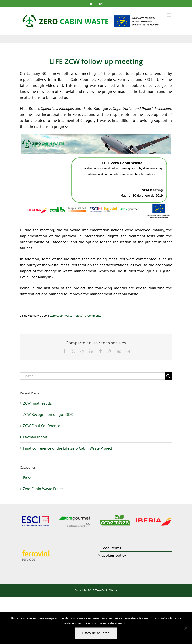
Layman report (35, 437)
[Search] (168, 376)
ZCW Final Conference (42, 426)
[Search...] (92, 376)
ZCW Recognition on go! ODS (48, 414)
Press (27, 477)
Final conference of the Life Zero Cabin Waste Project (68, 448)
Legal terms (111, 548)
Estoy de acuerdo (96, 633)
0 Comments (93, 316)
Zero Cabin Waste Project (66, 316)
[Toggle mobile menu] (169, 15)
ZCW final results (37, 403)
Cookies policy (114, 555)
